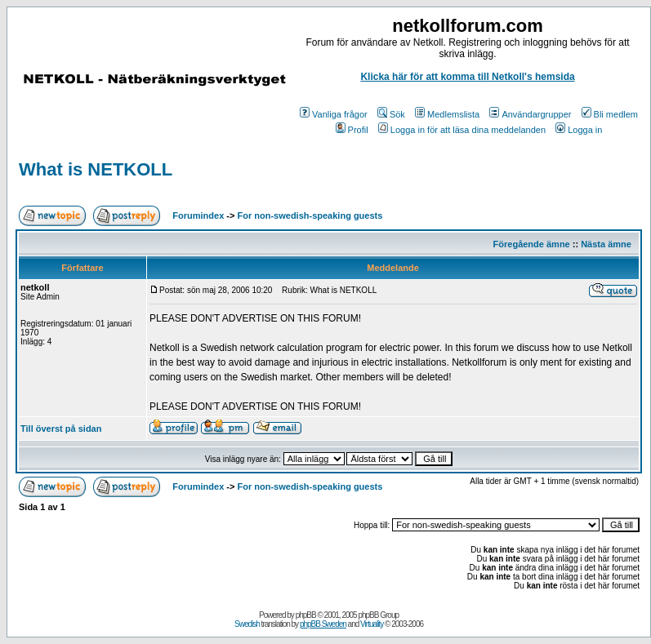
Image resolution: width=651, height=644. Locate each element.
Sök (391, 114)
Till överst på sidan (61, 429)
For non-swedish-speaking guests (310, 215)
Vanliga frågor (334, 114)
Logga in (579, 130)
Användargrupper (530, 114)
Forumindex (198, 215)
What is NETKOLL (96, 169)
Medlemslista (447, 114)
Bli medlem (610, 114)
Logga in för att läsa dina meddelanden (462, 130)
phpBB (306, 615)
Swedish (247, 624)
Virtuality (372, 624)
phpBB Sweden (323, 624)
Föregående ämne (532, 244)
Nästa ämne (606, 244)
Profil (352, 130)
